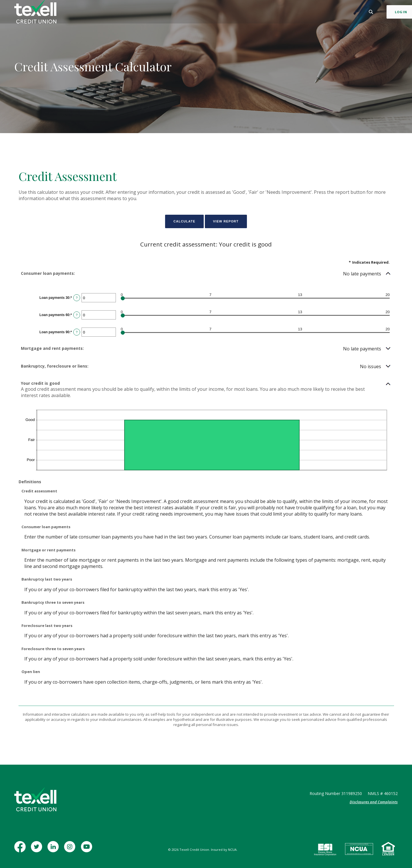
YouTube (87, 850)
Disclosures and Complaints (374, 802)
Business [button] (166, 12)
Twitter (38, 850)
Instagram (71, 850)
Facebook (21, 850)
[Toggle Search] (353, 13)
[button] (206, 274)
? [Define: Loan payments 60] (77, 315)
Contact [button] (267, 12)
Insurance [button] (221, 12)
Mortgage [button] (193, 12)
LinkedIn (54, 850)
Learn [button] (245, 12)
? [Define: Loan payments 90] (77, 332)
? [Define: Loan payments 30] (77, 298)
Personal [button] (139, 12)
